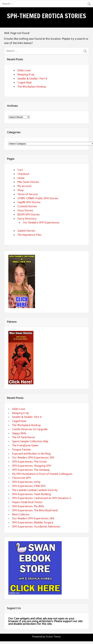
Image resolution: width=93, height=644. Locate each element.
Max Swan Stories (28, 182)
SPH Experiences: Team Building (31, 494)
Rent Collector (21, 514)
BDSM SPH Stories (29, 215)
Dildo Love (24, 70)
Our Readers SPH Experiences (41, 223)
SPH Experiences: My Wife (28, 506)
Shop (21, 190)
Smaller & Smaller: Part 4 (32, 79)
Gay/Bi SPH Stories (29, 202)
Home (21, 178)
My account (24, 186)
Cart (20, 170)
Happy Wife (19, 433)
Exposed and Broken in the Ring (31, 454)
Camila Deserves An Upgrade (30, 429)
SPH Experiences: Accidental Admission (36, 527)
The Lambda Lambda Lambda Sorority (35, 490)
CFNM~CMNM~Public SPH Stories (38, 198)
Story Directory (27, 219)
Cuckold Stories (27, 206)
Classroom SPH (22, 478)
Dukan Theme (53, 637)
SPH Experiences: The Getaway (31, 470)
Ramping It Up (26, 75)
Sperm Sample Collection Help (30, 441)
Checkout (23, 174)
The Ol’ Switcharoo (24, 437)
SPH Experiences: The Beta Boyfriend (35, 510)
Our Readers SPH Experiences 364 (33, 518)
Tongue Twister (22, 450)
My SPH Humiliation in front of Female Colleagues (42, 474)
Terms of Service (28, 194)
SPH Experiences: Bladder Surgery (33, 522)
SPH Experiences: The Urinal (29, 462)
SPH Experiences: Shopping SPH (32, 466)
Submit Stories (26, 231)
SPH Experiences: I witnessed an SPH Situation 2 (42, 498)
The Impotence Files (29, 235)
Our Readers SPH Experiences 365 (33, 458)
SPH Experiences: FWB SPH (29, 486)
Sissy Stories (25, 210)
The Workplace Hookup (32, 87)
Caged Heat (25, 83)
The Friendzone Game (25, 445)
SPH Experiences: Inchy (26, 482)
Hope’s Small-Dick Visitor (27, 502)
